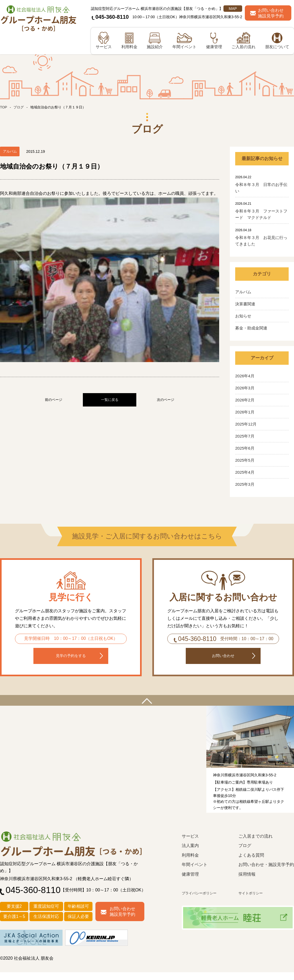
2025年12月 (246, 424)
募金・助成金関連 (251, 328)
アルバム (243, 292)
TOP (4, 107)
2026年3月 (245, 388)
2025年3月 (245, 484)
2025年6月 (245, 448)
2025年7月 (245, 436)
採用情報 (247, 882)
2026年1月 (245, 412)
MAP (233, 9)
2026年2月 (245, 400)
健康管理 (190, 882)
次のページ (166, 295)
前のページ (54, 295)
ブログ (20, 107)
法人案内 (190, 854)
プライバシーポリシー (202, 901)
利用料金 (190, 863)
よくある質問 (251, 863)
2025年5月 (245, 460)
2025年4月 (245, 472)
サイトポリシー (252, 901)
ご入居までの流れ (256, 844)
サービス (190, 844)
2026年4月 (245, 376)
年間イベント (195, 873)
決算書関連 (245, 304)
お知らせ (243, 316)
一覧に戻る (110, 295)
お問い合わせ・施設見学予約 (266, 873)
